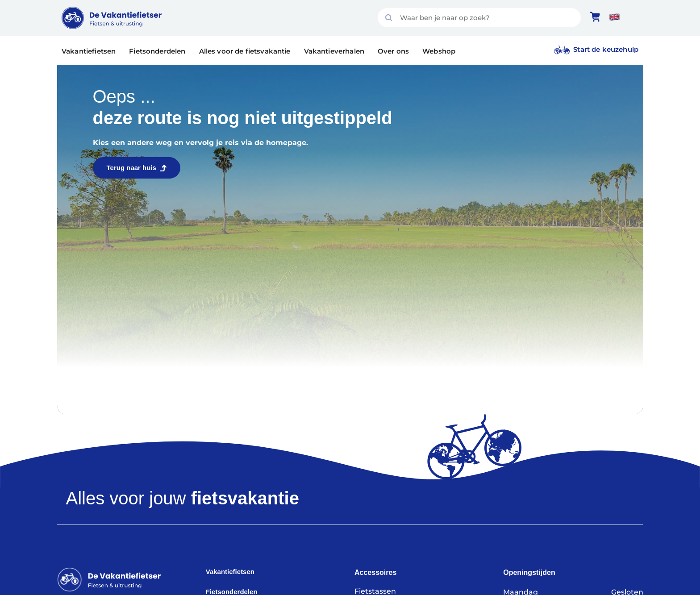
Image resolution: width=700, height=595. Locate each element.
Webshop (439, 51)
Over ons (393, 51)
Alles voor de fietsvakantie (245, 51)
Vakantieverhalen (334, 51)
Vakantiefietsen (89, 51)
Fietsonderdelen (157, 51)
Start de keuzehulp (606, 49)
